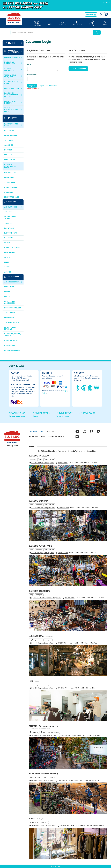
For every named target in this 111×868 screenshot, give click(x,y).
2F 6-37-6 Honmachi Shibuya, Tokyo (44, 825)
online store (34, 822)
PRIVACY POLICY (87, 413)
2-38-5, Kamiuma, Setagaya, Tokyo (43, 508)
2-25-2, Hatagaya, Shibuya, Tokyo (43, 688)
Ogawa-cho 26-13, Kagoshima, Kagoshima (46, 598)
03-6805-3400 (64, 508)
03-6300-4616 (63, 643)
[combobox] (52, 32)
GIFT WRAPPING (17, 416)
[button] (107, 3)
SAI (44, 732)
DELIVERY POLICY (17, 413)
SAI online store (53, 732)
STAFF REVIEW (55, 437)
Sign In (101, 14)
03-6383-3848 (65, 735)
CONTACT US (62, 416)
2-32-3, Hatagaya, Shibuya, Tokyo (43, 463)
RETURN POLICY (65, 413)
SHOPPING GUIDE (41, 413)
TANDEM (35, 732)
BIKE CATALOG (36, 437)
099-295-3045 (70, 598)
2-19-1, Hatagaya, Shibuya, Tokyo (43, 643)
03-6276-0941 (65, 825)
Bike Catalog (50, 460)
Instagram (33, 460)
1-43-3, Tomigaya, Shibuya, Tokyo (43, 553)
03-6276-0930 (62, 780)
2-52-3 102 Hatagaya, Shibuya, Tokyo (44, 735)
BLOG (49, 432)
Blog (41, 460)
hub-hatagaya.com (36, 685)
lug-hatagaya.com (36, 640)
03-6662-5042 (63, 463)
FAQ (36, 416)
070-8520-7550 (63, 688)
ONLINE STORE (36, 432)
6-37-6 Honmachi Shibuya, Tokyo (43, 780)
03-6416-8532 (63, 553)
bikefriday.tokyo (35, 777)
